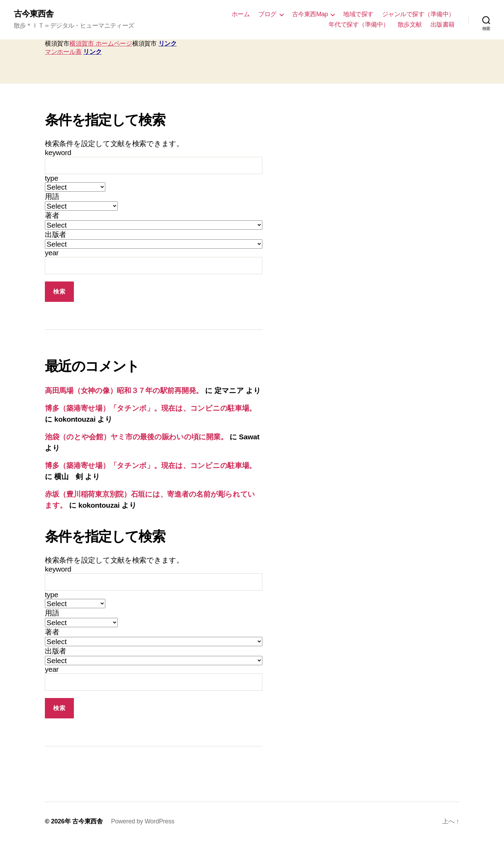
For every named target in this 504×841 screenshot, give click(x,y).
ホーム (241, 14)
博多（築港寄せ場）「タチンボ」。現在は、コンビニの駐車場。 (151, 408)
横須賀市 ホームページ (101, 44)
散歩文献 (410, 25)
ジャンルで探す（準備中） (418, 14)
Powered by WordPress (143, 821)
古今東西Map (310, 14)
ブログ (267, 14)
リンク (168, 44)
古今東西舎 (34, 14)
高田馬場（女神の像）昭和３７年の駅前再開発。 (124, 390)
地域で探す (358, 14)
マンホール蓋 (63, 52)
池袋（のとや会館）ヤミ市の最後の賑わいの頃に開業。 (136, 437)
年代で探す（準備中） (359, 25)
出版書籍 (443, 25)
